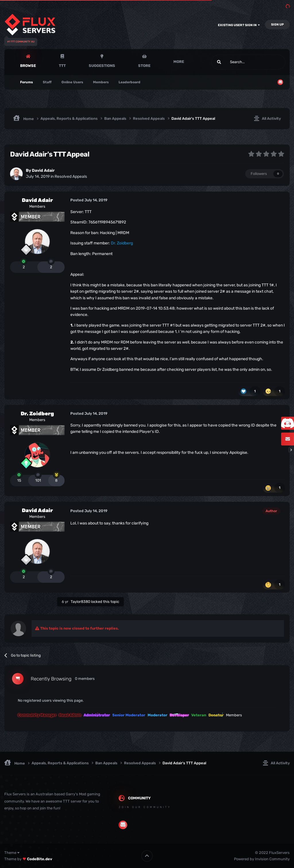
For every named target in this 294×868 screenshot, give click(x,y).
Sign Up (277, 25)
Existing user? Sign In (239, 25)
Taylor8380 (80, 602)
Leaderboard (129, 82)
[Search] (235, 62)
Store (144, 66)
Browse (28, 66)
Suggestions (102, 66)
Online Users (72, 82)
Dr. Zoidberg (37, 414)
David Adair (43, 170)
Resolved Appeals (71, 177)
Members (101, 82)
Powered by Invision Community (262, 859)
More (179, 62)
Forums (27, 82)
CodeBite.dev (40, 859)
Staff (47, 82)
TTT (62, 66)
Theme (12, 853)
